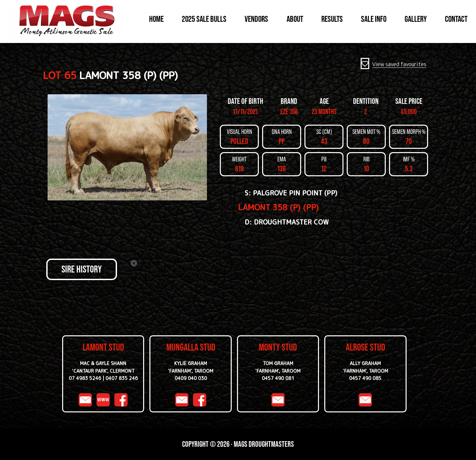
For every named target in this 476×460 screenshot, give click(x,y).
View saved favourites (399, 64)
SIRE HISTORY (82, 269)
